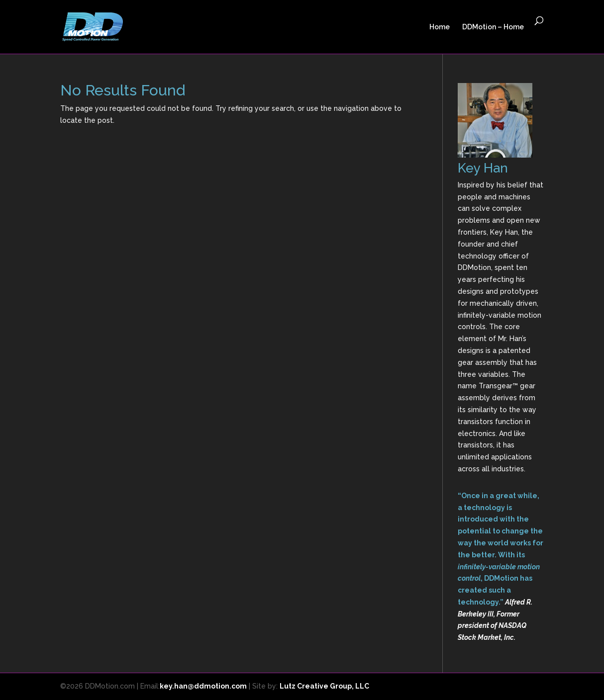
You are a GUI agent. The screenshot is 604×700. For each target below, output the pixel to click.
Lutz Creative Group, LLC (324, 686)
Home (440, 27)
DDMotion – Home (493, 27)
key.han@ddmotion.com (203, 686)
